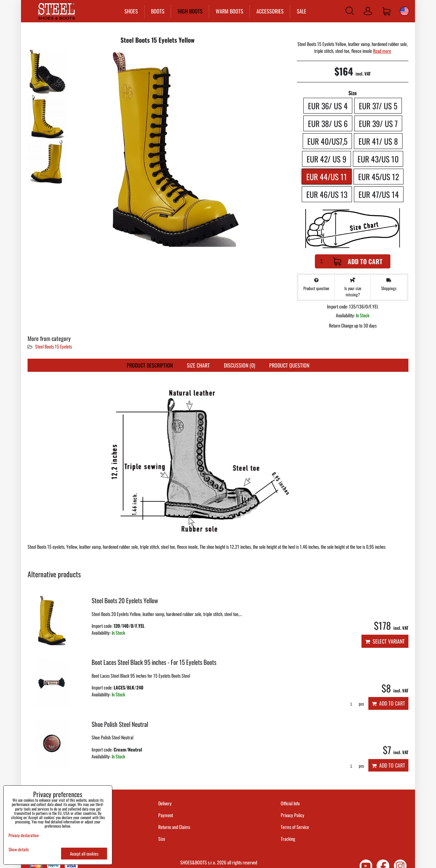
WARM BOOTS (228, 11)
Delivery (165, 803)
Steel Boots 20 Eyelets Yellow (125, 600)
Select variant (385, 641)
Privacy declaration (24, 835)
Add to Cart (358, 261)
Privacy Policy (293, 815)
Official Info (290, 803)
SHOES (130, 11)
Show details (19, 849)
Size (162, 839)
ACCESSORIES (269, 11)
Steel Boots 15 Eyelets (54, 346)
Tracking (288, 839)
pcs (355, 704)
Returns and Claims (174, 827)
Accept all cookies (84, 854)
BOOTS (156, 11)
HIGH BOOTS (189, 11)
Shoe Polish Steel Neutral (120, 724)
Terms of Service (295, 827)
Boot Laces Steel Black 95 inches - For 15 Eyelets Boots (154, 662)
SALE (300, 11)
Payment (166, 815)
